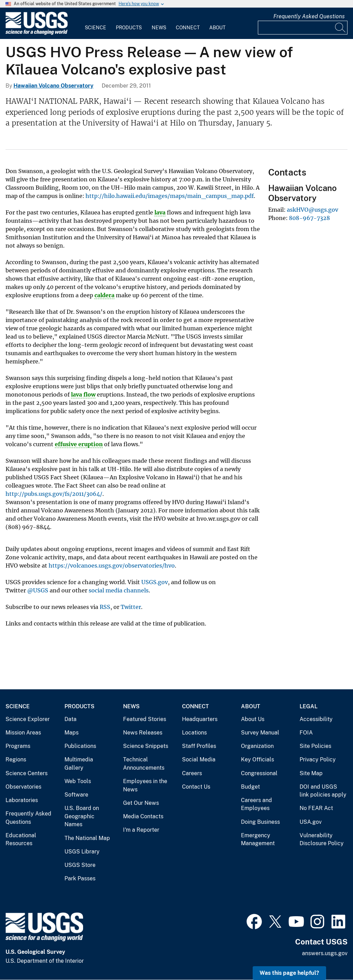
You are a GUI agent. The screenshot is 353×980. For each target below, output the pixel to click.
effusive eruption (79, 444)
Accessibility (316, 719)
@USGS (38, 590)
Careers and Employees (256, 804)
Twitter (131, 607)
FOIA (306, 733)
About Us (253, 719)
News (159, 28)
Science (95, 28)
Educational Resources (21, 839)
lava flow (83, 394)
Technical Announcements (144, 764)
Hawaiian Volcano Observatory (53, 86)
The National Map (87, 838)
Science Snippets (146, 746)
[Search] (341, 28)
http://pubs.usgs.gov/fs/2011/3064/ (54, 494)
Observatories (23, 787)
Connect (188, 28)
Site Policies (315, 746)
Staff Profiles (199, 746)
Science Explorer (28, 719)
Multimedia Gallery (79, 764)
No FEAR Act (316, 808)
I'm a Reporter (141, 830)
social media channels (119, 590)
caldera (104, 295)
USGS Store (80, 865)
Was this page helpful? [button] (289, 973)
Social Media (199, 759)
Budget (250, 787)
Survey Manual (260, 733)
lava (160, 212)
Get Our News (141, 803)
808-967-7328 (309, 218)
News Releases (143, 733)
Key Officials (258, 759)
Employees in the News (145, 785)
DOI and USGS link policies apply (323, 791)
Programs (18, 746)
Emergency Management (258, 839)
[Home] (37, 33)
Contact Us (196, 787)
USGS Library (82, 852)
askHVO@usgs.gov (312, 210)
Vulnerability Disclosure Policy (322, 839)
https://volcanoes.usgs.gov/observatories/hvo (112, 566)
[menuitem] (95, 23)
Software (76, 795)
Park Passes (80, 878)
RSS (105, 607)
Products (129, 28)
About (217, 28)
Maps (72, 733)
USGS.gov (155, 582)
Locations (194, 733)
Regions (16, 759)
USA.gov (311, 822)
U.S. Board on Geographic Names (82, 816)
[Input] (303, 28)
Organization (257, 746)
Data (70, 719)
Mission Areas (23, 733)
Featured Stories (145, 719)
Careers (192, 773)
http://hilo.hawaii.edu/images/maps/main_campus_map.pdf (170, 196)
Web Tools (78, 781)
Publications (80, 746)
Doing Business (260, 822)
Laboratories (22, 800)
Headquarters (200, 719)
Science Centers (27, 773)
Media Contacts (143, 816)
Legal (309, 706)
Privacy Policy (318, 759)
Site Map (311, 773)
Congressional (259, 773)
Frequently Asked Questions (309, 16)
